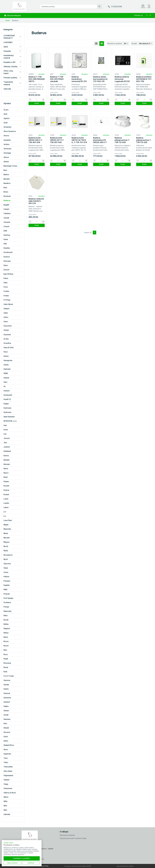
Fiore (6, 287)
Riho (5, 650)
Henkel (6, 378)
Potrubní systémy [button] (10, 78)
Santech (7, 702)
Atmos (6, 157)
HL (5, 386)
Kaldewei (7, 451)
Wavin (6, 797)
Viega (6, 784)
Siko (5, 724)
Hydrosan (7, 408)
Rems (6, 637)
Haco (6, 352)
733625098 (116, 7)
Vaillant (6, 780)
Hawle (6, 365)
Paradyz (7, 581)
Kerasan (7, 464)
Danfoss (7, 235)
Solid (6, 737)
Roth (5, 672)
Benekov (7, 183)
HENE (6, 373)
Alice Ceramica (10, 131)
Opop (6, 568)
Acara (6, 110)
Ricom (6, 641)
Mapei (6, 525)
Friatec (6, 296)
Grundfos (7, 343)
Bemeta (7, 179)
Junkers (7, 447)
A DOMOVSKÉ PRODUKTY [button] (9, 37)
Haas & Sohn (9, 348)
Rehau (6, 633)
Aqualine (7, 140)
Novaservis (8, 555)
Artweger (7, 153)
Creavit (6, 226)
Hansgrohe (8, 360)
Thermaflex (8, 767)
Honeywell (8, 395)
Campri (6, 209)
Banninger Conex (10, 166)
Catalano (7, 213)
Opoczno (7, 564)
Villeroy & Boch (10, 793)
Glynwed (7, 335)
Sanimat (7, 693)
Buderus (15, 20)
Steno (6, 741)
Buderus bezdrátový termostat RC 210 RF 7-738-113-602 (79, 80)
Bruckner (7, 196)
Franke (6, 291)
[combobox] (126, 44)
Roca (6, 654)
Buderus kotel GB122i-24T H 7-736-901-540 (57, 140)
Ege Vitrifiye (8, 274)
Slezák (6, 728)
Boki (5, 188)
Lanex (6, 499)
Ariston (6, 144)
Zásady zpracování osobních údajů (73, 838)
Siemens (7, 719)
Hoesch (7, 391)
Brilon (6, 192)
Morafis (7, 538)
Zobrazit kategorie (13, 15)
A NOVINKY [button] (8, 42)
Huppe (6, 404)
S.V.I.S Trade (9, 676)
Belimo (6, 175)
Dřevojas (7, 261)
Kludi (6, 477)
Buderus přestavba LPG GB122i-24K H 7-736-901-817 (100, 141)
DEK (5, 244)
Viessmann (8, 788)
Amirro (6, 136)
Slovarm (7, 732)
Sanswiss (7, 698)
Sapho (6, 706)
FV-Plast (7, 300)
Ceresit (6, 218)
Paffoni (6, 577)
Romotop (7, 663)
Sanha (6, 689)
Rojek (6, 659)
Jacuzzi (7, 438)
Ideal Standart (9, 417)
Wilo (5, 806)
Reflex (6, 624)
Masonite (7, 529)
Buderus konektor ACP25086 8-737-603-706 (144, 79)
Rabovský (7, 611)
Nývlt (6, 559)
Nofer (6, 551)
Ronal (6, 667)
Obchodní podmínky (67, 835)
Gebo (6, 313)
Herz (5, 382)
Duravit (6, 270)
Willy (5, 801)
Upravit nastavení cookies (125, 866)
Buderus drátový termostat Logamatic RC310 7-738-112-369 (122, 80)
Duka (6, 265)
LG (5, 512)
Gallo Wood (8, 304)
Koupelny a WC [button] (10, 62)
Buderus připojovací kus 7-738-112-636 (122, 140)
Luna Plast (8, 520)
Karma (6, 456)
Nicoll (6, 546)
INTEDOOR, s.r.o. (10, 421)
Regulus (7, 628)
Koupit (37, 103)
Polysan (7, 594)
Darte (6, 239)
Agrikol (7, 118)
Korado (6, 486)
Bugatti (6, 205)
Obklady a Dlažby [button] (11, 67)
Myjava (6, 542)
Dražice (7, 257)
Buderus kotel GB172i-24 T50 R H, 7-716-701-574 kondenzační (79, 141)
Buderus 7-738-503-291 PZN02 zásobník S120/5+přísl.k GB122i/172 (57, 81)
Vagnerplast (8, 775)
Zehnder (7, 814)
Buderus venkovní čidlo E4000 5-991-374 (36, 201)
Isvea (6, 430)
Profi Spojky (8, 598)
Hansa (6, 356)
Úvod (8, 20)
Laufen (6, 503)
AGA (5, 114)
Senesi (6, 711)
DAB (5, 231)
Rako (6, 616)
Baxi (5, 170)
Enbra (6, 278)
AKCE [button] (6, 47)
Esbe (5, 283)
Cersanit (7, 222)
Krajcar (6, 490)
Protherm (7, 603)
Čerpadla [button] (7, 51)
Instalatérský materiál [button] (9, 57)
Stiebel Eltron (9, 745)
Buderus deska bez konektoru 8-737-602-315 (101, 79)
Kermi (6, 469)
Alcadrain (7, 127)
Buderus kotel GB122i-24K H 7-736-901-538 (36, 140)
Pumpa (6, 607)
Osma (6, 572)
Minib (6, 533)
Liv (5, 516)
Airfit (6, 123)
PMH (5, 590)
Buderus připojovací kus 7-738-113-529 (144, 140)
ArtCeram (7, 149)
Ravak (6, 620)
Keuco (6, 473)
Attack (6, 162)
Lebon (6, 507)
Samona (7, 680)
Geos (6, 322)
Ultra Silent (8, 771)
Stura (6, 750)
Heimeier (7, 369)
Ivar (5, 434)
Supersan (7, 754)
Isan (5, 425)
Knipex (6, 481)
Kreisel (6, 495)
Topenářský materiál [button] (8, 83)
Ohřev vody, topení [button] (8, 72)
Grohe (6, 339)
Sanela (6, 685)
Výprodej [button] (7, 89)
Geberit (6, 309)
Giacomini (8, 326)
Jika (5, 443)
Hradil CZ (7, 399)
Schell (6, 715)
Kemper (7, 460)
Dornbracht (8, 252)
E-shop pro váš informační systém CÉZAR (77, 866)
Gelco (6, 317)
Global (6, 330)
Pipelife (7, 585)
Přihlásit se (138, 15)
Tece (6, 758)
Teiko (6, 762)
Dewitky (7, 248)
